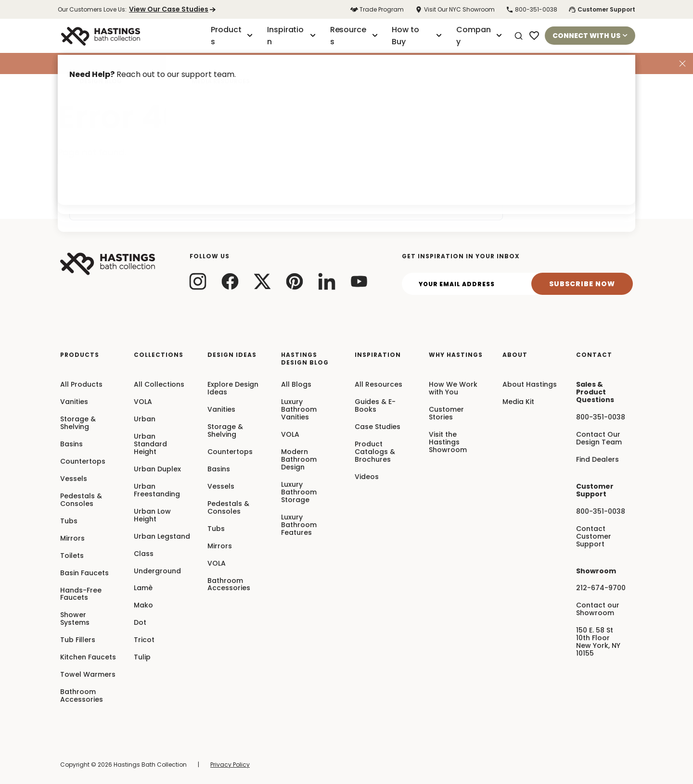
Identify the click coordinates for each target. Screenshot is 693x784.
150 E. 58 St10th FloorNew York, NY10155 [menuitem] (598, 642)
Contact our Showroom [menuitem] (598, 609)
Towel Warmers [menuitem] (88, 675)
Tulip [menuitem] (142, 658)
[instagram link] (198, 281)
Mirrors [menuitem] (72, 539)
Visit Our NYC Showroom (455, 9)
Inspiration (291, 36)
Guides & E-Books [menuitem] (375, 406)
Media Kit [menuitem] (518, 402)
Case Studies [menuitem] (378, 427)
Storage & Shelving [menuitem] (78, 423)
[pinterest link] (295, 281)
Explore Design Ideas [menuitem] (233, 389)
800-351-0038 (532, 9)
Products (232, 36)
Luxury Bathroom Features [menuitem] (299, 525)
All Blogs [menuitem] (296, 385)
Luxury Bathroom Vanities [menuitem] (299, 410)
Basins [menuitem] (71, 444)
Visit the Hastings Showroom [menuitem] (448, 443)
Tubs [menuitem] (69, 521)
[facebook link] (230, 281)
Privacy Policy (230, 765)
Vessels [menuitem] (74, 479)
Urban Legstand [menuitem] (162, 537)
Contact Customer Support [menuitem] (594, 537)
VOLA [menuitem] (143, 402)
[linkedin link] (327, 281)
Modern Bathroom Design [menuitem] (299, 460)
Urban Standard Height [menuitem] (150, 444)
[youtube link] (359, 281)
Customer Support (602, 9)
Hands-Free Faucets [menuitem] (81, 594)
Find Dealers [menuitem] (597, 460)
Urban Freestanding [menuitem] (157, 491)
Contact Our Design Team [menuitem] (599, 439)
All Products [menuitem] (81, 385)
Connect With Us (590, 36)
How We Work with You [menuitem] (453, 389)
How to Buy (417, 36)
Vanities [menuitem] (74, 402)
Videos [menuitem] (367, 477)
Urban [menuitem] (145, 419)
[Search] (519, 36)
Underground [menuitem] (157, 571)
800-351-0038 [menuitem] (601, 417)
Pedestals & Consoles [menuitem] (81, 500)
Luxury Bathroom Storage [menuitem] (299, 493)
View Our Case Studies (172, 9)
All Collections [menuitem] (159, 385)
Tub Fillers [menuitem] (78, 640)
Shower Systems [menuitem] (75, 619)
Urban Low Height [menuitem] (152, 516)
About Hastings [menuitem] (530, 385)
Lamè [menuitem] (143, 588)
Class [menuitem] (144, 554)
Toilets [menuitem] (72, 556)
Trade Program (377, 9)
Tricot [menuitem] (144, 640)
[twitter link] (263, 281)
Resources (354, 36)
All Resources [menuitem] (379, 385)
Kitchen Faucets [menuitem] (88, 658)
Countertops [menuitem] (83, 462)
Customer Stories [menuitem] (446, 414)
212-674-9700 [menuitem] (601, 588)
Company (479, 36)
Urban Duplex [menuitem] (157, 469)
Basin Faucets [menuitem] (84, 573)
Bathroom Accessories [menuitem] (82, 696)
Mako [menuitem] (143, 606)
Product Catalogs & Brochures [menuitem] (375, 452)
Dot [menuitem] (140, 623)
